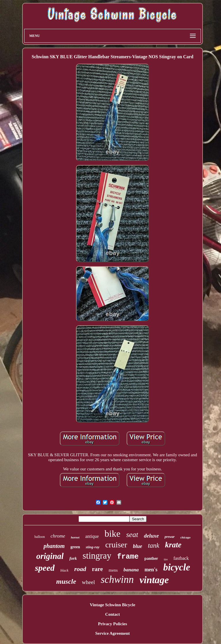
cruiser (116, 545)
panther (151, 558)
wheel (88, 582)
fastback (181, 558)
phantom (54, 546)
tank (154, 546)
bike (112, 534)
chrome (58, 536)
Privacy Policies (112, 624)
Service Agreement (113, 633)
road (80, 569)
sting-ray (93, 547)
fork (73, 558)
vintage (154, 580)
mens (113, 570)
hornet (75, 537)
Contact (113, 614)
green (75, 547)
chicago (185, 537)
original (50, 556)
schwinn (117, 580)
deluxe (151, 536)
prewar (170, 537)
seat (132, 535)
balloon (40, 537)
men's (151, 570)
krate (173, 545)
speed (45, 568)
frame (128, 557)
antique (92, 536)
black (64, 570)
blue (138, 546)
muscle (66, 581)
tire (166, 559)
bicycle (177, 567)
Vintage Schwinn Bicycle (113, 605)
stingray (97, 556)
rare (97, 569)
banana (131, 570)
